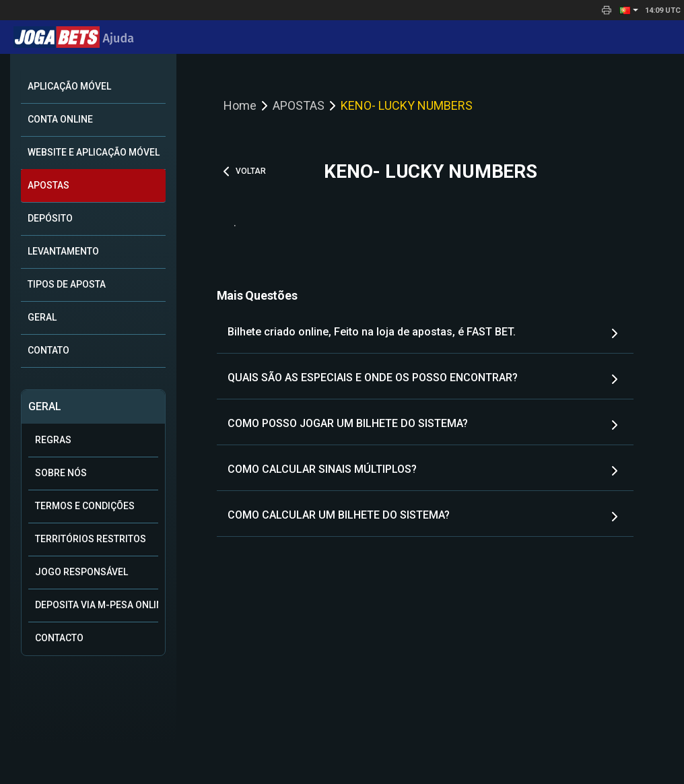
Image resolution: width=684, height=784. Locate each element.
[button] (629, 10)
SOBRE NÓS (61, 473)
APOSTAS (48, 185)
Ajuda (74, 38)
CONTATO (48, 350)
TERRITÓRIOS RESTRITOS (91, 539)
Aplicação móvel (69, 86)
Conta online (60, 119)
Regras (53, 440)
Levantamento (63, 251)
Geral (42, 317)
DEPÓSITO (50, 218)
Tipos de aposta (67, 284)
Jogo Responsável (81, 572)
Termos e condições (85, 506)
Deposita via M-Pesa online (97, 605)
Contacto (59, 638)
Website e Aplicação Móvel (94, 152)
